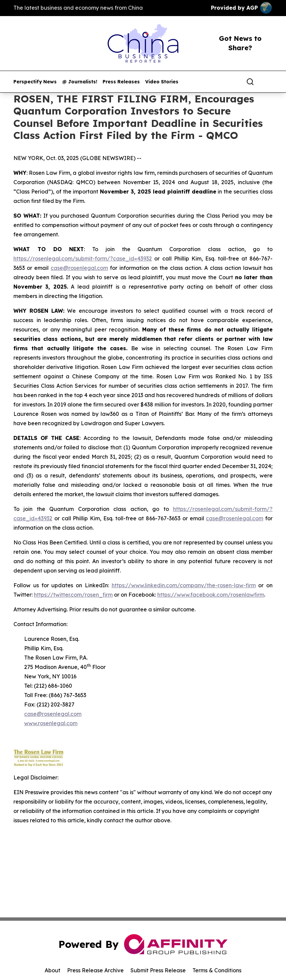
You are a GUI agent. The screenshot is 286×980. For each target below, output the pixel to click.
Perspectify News (35, 82)
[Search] (250, 82)
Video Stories (162, 82)
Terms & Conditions (217, 970)
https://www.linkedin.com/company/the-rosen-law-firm (184, 585)
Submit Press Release (158, 970)
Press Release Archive (95, 970)
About (52, 970)
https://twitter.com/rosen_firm (73, 595)
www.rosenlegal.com (51, 723)
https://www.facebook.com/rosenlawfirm (211, 595)
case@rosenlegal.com (79, 268)
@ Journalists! (80, 82)
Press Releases (121, 82)
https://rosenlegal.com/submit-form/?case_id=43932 (83, 258)
